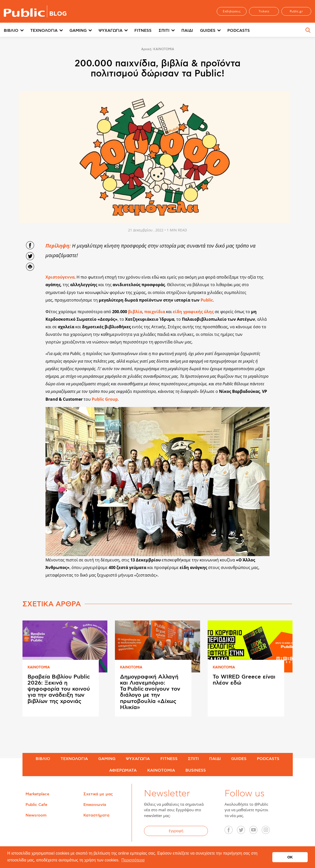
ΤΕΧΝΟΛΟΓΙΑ (44, 31)
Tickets (264, 11)
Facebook (231, 832)
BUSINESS (196, 770)
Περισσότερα (270, 31)
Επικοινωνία (95, 805)
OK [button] (290, 857)
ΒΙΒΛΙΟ (11, 31)
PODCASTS (239, 31)
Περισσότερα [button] (133, 860)
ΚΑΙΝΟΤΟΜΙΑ (164, 49)
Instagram (269, 832)
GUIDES (208, 31)
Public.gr (296, 11)
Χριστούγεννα (60, 277)
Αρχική (146, 49)
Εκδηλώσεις (232, 11)
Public (207, 300)
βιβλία (135, 312)
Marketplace (37, 794)
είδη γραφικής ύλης (193, 312)
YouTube (256, 832)
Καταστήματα (96, 815)
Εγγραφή (176, 831)
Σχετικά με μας (98, 794)
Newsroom (36, 815)
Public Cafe (36, 805)
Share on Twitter (30, 256)
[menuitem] (17, 31)
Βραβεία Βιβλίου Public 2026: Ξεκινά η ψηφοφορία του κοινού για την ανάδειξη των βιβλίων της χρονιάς (59, 689)
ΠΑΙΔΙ (187, 31)
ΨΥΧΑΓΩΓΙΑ (111, 31)
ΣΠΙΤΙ (164, 31)
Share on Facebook (30, 245)
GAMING (78, 31)
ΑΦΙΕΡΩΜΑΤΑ (123, 770)
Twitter (244, 832)
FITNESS (143, 31)
